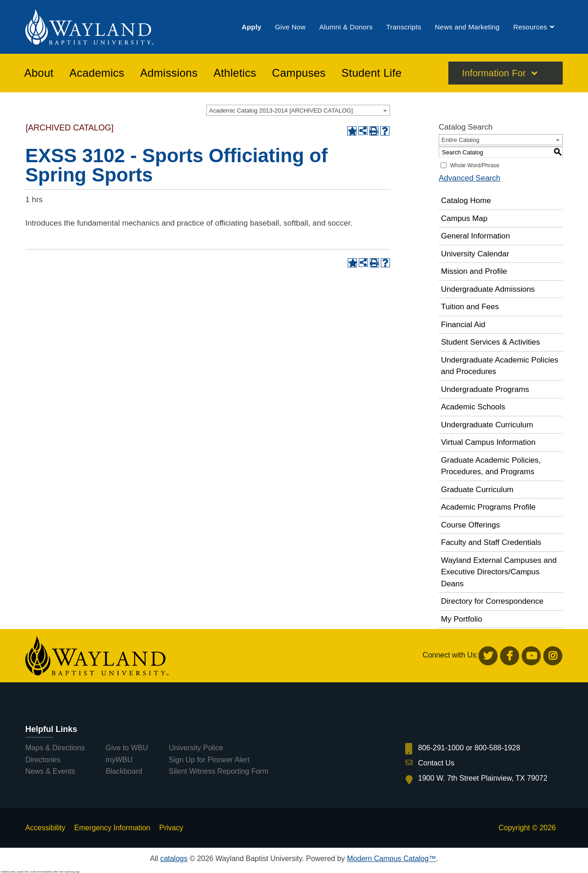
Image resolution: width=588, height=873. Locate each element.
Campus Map (464, 218)
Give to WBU (127, 748)
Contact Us (436, 763)
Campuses (299, 73)
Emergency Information (112, 828)
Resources (530, 27)
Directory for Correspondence (492, 601)
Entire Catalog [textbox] (460, 140)
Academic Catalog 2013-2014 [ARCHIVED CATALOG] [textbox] (281, 111)
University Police (196, 748)
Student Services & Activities (490, 342)
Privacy (171, 828)
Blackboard (124, 771)
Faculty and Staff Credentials (491, 542)
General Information (475, 236)
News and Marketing (467, 27)
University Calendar (475, 254)
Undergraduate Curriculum (487, 425)
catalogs (174, 859)
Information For (494, 73)
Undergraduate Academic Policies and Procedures (500, 366)
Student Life (371, 73)
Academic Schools (473, 407)
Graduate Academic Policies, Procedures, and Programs (491, 466)
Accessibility (45, 828)
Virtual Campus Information (488, 442)
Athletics (235, 73)
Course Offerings (470, 525)
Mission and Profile (474, 271)
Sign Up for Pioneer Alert (209, 760)
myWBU (119, 760)
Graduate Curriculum (477, 490)
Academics (97, 73)
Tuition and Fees (470, 307)
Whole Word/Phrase (475, 165)
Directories (43, 760)
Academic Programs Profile (488, 507)
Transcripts (404, 27)
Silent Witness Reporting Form (218, 771)
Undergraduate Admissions (488, 289)
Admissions (169, 73)
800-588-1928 (498, 748)
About (39, 73)
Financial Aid (463, 325)
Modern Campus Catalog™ (391, 859)
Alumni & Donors (346, 27)
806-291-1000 (441, 748)
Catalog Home (466, 201)
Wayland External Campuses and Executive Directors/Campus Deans (499, 572)
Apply (252, 27)
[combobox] (298, 110)
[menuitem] (252, 27)
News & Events (50, 771)
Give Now (290, 27)
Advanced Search (469, 178)
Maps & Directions (55, 748)
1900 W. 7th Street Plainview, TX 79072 (483, 778)
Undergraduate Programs (485, 389)
